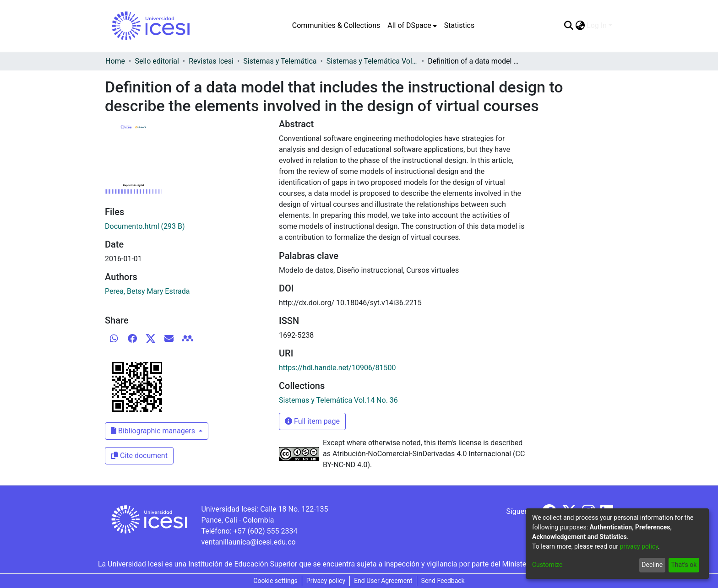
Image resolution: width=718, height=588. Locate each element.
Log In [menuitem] (597, 25)
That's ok (684, 565)
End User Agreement (383, 581)
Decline (652, 565)
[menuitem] (412, 26)
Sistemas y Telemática (280, 61)
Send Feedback (443, 581)
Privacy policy (326, 581)
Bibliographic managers (154, 431)
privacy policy (639, 546)
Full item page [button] (312, 421)
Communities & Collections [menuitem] (336, 25)
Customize (547, 565)
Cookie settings (275, 581)
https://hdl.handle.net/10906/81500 (337, 368)
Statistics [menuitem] (460, 25)
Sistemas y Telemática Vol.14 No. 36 (372, 61)
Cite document (139, 456)
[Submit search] (568, 26)
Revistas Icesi (211, 61)
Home (115, 61)
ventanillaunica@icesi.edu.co (248, 542)
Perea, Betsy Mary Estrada (147, 291)
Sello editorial (157, 61)
